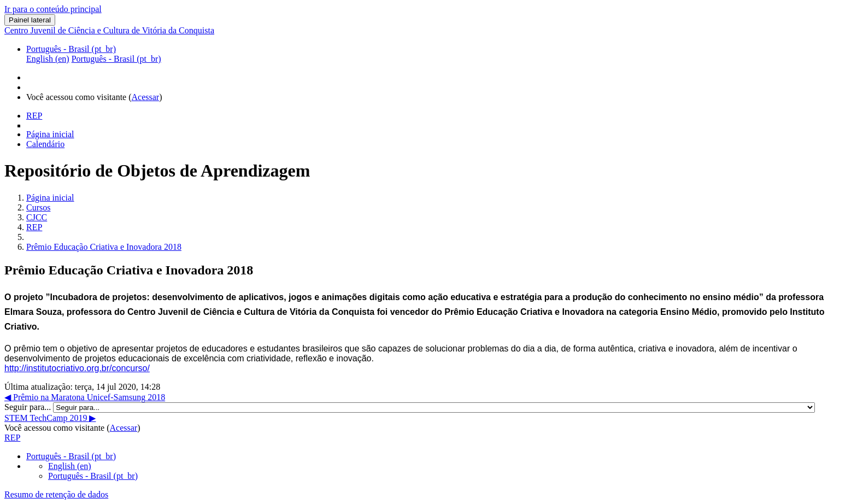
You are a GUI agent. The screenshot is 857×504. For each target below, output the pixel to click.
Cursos (38, 207)
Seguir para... (29, 407)
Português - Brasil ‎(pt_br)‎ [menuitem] (116, 59)
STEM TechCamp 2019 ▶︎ (50, 418)
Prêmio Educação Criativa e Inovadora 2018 (104, 247)
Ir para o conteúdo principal (53, 9)
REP (34, 227)
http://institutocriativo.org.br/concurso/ (77, 368)
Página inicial (50, 198)
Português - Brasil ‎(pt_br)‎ (71, 49)
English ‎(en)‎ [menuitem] (48, 59)
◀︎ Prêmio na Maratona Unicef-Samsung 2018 (85, 397)
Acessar (146, 97)
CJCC (37, 217)
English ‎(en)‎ (70, 466)
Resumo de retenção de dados (56, 494)
